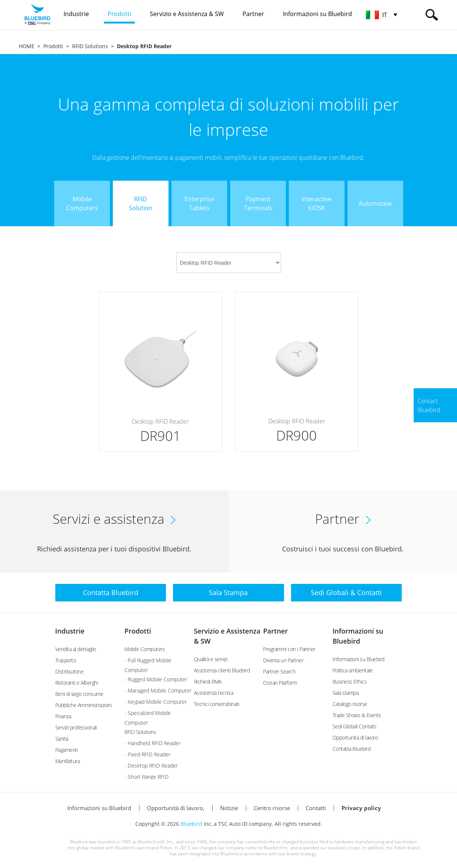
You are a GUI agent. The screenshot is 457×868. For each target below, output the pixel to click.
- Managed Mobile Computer (158, 690)
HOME (27, 46)
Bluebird (191, 824)
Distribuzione (70, 671)
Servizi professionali (76, 727)
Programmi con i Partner (289, 649)
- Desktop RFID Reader (151, 766)
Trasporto (66, 660)
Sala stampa (346, 693)
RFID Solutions (90, 46)
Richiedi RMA (208, 682)
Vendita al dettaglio (76, 649)
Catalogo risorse (350, 704)
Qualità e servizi (211, 659)
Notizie (229, 808)
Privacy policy (361, 808)
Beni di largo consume (79, 694)
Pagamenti (67, 750)
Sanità (62, 739)
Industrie (70, 631)
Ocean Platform (280, 683)
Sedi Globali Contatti (354, 726)
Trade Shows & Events (357, 715)
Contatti (316, 808)
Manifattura (68, 761)
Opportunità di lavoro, (176, 808)
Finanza (63, 716)
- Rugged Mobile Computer (156, 679)
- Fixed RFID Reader (147, 754)
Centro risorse (272, 808)
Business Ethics (350, 682)
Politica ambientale (353, 670)
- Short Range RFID (146, 777)
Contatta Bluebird (352, 749)
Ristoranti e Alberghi (77, 683)
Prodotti (53, 46)
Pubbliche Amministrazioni (84, 705)
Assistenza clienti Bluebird (222, 670)
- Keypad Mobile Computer (156, 702)
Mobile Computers (145, 649)
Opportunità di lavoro (355, 738)
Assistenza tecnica (214, 693)
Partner (275, 631)
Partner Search (279, 671)
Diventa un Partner (283, 660)
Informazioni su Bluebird (359, 659)
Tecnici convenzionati (217, 704)
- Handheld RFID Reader (152, 743)
